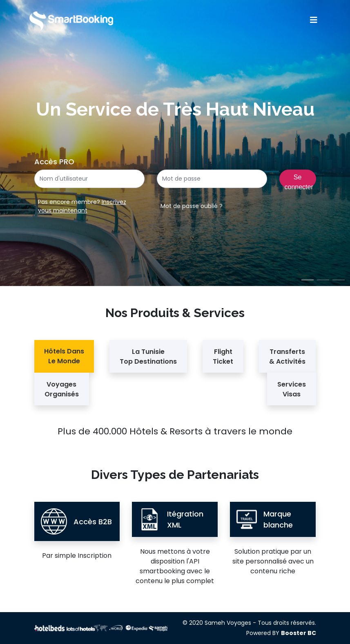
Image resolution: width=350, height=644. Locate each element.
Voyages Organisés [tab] (62, 389)
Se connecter (299, 181)
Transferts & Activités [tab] (287, 357)
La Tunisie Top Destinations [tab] (148, 357)
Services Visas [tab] (292, 389)
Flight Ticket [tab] (223, 357)
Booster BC (299, 633)
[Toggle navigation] (314, 20)
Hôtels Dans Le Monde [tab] (64, 356)
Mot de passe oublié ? (192, 206)
